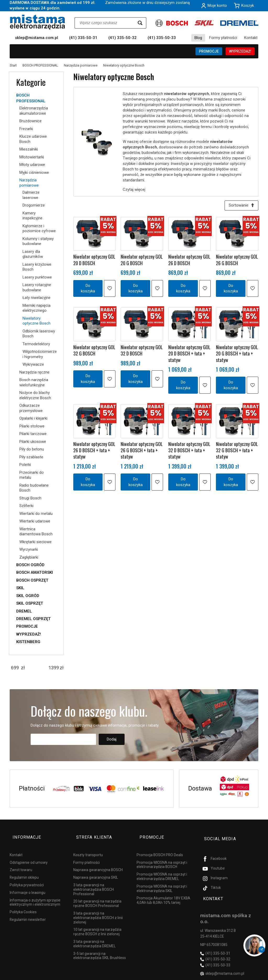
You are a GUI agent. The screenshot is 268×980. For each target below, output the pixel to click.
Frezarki (26, 129)
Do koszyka (88, 290)
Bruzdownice (30, 121)
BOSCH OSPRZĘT (32, 580)
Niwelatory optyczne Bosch (37, 321)
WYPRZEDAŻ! (240, 51)
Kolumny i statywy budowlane (38, 241)
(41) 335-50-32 (122, 38)
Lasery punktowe (37, 277)
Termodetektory (36, 344)
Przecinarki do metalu (32, 475)
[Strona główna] (38, 22)
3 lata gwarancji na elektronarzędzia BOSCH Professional (94, 882)
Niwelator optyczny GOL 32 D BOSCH (142, 352)
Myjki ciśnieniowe (34, 172)
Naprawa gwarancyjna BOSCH (98, 862)
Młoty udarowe (32, 165)
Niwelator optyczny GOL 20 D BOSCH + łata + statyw (189, 355)
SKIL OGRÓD (28, 596)
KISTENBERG (28, 642)
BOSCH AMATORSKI (35, 572)
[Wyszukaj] (140, 23)
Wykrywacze (33, 364)
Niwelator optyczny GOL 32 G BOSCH (94, 352)
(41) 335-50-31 (83, 38)
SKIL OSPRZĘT (30, 603)
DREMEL (24, 611)
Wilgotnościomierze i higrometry (39, 354)
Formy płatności (223, 38)
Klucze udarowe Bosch (33, 139)
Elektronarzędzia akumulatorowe (34, 111)
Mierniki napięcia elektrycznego (37, 308)
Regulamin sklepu (24, 870)
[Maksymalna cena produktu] (54, 668)
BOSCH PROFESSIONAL (31, 98)
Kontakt (251, 38)
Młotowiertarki (32, 157)
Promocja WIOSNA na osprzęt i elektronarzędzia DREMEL (162, 869)
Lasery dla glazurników (33, 254)
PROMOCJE (209, 51)
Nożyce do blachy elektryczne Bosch (35, 395)
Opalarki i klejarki (33, 418)
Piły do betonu (32, 449)
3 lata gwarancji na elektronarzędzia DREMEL (94, 936)
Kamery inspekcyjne (32, 216)
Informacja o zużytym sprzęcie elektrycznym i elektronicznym (35, 895)
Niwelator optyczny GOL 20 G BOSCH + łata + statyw (237, 355)
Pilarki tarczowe (33, 434)
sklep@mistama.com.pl (37, 38)
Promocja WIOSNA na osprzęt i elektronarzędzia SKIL (162, 881)
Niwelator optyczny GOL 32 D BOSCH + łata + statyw (189, 452)
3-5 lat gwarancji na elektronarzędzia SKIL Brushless (100, 948)
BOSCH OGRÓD (30, 565)
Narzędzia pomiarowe (29, 183)
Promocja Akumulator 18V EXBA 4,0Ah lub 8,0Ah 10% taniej (163, 893)
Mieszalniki (29, 149)
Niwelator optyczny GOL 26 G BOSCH (237, 261)
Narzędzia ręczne (34, 372)
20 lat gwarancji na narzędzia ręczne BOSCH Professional (97, 896)
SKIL (20, 588)
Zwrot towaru (21, 862)
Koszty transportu (88, 848)
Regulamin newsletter (28, 912)
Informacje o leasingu (27, 885)
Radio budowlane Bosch (34, 488)
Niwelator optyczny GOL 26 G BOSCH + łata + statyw (142, 452)
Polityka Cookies (23, 905)
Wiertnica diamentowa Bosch (36, 532)
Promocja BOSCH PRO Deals (160, 848)
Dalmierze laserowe (31, 195)
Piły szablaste (31, 457)
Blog (198, 38)
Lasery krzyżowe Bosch (37, 267)
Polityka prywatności (27, 878)
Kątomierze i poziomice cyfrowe (39, 229)
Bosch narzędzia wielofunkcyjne (34, 382)
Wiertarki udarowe (35, 521)
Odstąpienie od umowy (29, 855)
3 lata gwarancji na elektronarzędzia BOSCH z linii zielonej (98, 910)
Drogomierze (34, 205)
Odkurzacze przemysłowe (31, 408)
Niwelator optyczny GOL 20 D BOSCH (94, 261)
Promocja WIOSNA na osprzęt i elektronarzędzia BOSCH (162, 857)
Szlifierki (26, 506)
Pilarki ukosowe (33, 442)
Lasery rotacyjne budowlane (37, 287)
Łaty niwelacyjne (37, 298)
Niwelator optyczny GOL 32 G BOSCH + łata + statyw (237, 452)
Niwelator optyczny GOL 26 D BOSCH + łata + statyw (94, 452)
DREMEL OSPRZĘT (33, 619)
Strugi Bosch (30, 498)
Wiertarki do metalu (36, 514)
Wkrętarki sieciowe (35, 542)
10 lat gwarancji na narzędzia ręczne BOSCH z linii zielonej (97, 924)
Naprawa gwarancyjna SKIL (96, 870)
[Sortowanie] (240, 206)
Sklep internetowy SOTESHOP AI (235, 975)
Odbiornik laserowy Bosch (39, 334)
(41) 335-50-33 (162, 38)
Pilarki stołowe (32, 426)
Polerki (25, 465)
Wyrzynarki (29, 549)
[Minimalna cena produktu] (15, 668)
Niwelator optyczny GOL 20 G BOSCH (142, 261)
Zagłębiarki (29, 557)
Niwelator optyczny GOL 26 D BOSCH (189, 261)
